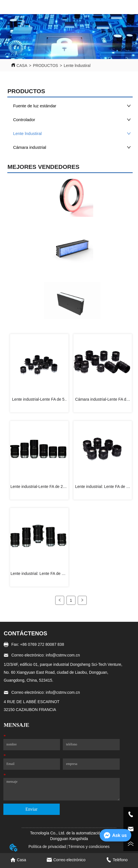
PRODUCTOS (45, 66)
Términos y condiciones (89, 847)
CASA (22, 66)
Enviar (31, 809)
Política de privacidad (47, 847)
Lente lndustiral (77, 66)
